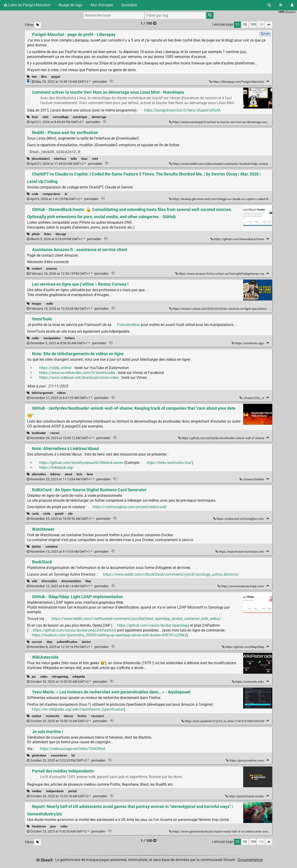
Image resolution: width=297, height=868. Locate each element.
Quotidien (129, 5)
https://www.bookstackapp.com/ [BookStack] (241, 586)
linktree (55, 474)
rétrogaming (60, 677)
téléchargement (42, 393)
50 (245, 24)
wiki (34, 581)
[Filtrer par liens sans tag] (38, 25)
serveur (37, 642)
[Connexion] (292, 5)
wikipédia (79, 677)
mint (45, 117)
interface (60, 159)
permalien (70, 82)
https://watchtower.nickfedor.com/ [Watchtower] (240, 552)
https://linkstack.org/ (56, 468)
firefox (82, 716)
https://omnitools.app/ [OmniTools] (248, 343)
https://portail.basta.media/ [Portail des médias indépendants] (245, 796)
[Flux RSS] (281, 5)
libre (44, 77)
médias (37, 791)
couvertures (59, 755)
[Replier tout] (269, 25)
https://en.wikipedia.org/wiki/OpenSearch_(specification (78, 709)
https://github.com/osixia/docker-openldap (152, 625)
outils (50, 304)
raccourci (98, 716)
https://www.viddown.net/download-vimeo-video (79, 378)
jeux (53, 826)
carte (35, 514)
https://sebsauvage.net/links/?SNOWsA (73, 749)
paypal (56, 77)
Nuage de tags (71, 5)
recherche (53, 716)
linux (35, 117)
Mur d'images (102, 5)
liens (90, 474)
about (68, 474)
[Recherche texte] (114, 15)
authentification (67, 642)
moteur (37, 716)
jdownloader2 (41, 159)
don (34, 77)
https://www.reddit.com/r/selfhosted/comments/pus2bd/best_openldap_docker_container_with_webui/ (136, 619)
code (35, 194)
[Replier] (268, 81)
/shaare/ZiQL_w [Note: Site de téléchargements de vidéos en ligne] (252, 398)
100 (253, 24)
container (52, 547)
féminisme (39, 826)
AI (66, 194)
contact (37, 269)
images (37, 304)
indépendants (55, 791)
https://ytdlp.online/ (56, 368)
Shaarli (47, 860)
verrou (55, 433)
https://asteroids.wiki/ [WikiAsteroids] (248, 682)
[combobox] (175, 15)
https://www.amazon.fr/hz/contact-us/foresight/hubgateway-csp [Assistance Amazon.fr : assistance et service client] (220, 274)
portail (72, 791)
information (49, 581)
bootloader (39, 433)
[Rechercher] (269, 5)
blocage (61, 234)
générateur (39, 755)
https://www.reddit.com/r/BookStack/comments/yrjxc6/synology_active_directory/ (171, 574)
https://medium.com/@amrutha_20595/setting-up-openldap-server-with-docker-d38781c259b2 (109, 635)
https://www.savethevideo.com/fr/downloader (77, 373)
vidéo (44, 677)
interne (68, 716)
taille (74, 159)
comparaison (51, 194)
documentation (71, 581)
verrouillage (61, 117)
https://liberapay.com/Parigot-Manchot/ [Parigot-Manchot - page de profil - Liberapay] (237, 82)
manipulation (52, 338)
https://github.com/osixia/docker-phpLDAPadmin (74, 630)
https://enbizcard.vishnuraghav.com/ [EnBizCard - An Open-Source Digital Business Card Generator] (239, 519)
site (70, 514)
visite (47, 514)
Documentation (250, 860)
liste (79, 474)
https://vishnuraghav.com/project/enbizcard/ (130, 507)
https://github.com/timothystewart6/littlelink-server (81, 463)
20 (237, 24)
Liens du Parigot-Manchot (27, 5)
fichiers (70, 338)
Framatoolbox (128, 325)
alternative (39, 474)
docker (36, 547)
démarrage (99, 117)
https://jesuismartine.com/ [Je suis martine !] (245, 761)
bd (73, 755)
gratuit (59, 514)
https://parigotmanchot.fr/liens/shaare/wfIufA (182, 110)
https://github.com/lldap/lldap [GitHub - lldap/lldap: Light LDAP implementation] (243, 647)
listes (48, 234)
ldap (88, 581)
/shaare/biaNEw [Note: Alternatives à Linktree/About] (252, 479)
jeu (34, 677)
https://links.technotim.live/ (169, 463)
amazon (52, 269)
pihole (36, 234)
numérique (80, 117)
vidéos (61, 393)
